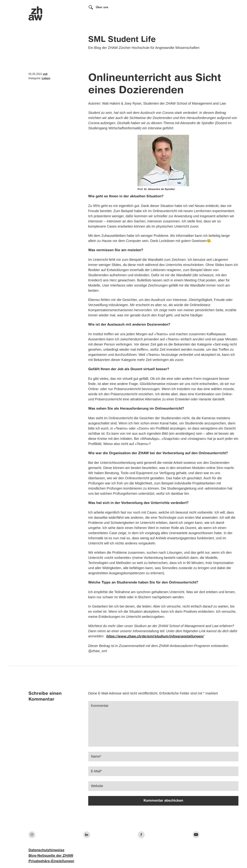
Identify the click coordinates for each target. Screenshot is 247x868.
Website (97, 786)
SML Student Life (122, 40)
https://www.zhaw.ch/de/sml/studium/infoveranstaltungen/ (155, 637)
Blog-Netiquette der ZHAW (51, 856)
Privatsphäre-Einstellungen (51, 861)
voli (45, 74)
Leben (46, 79)
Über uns (102, 8)
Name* (96, 757)
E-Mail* (96, 771)
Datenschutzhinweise (46, 850)
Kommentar (100, 706)
